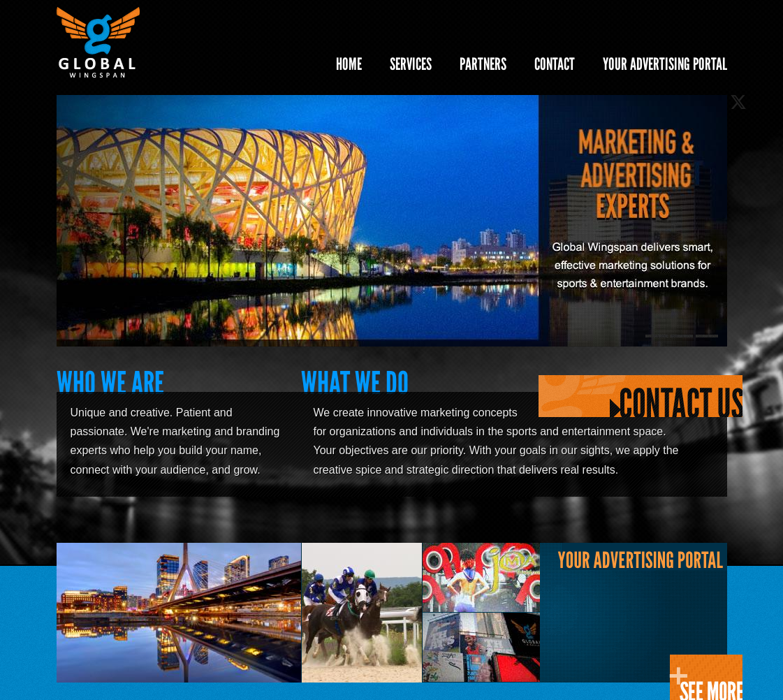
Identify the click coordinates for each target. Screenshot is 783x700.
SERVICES (411, 64)
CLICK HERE (706, 677)
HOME (349, 64)
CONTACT (555, 64)
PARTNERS (483, 64)
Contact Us (641, 396)
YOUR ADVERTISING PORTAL (665, 64)
